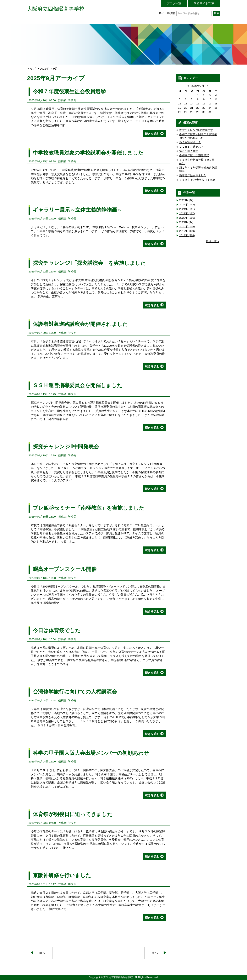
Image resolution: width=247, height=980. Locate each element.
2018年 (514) (187, 235)
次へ (155, 953)
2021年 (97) (186, 222)
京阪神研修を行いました (62, 875)
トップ (31, 68)
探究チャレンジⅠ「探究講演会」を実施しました (89, 263)
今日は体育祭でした (57, 630)
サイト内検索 (185, 13)
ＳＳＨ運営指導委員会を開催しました (78, 385)
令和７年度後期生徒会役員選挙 (69, 91)
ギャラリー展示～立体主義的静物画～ (77, 210)
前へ (42, 953)
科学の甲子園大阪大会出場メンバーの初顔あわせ (91, 753)
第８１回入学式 (189, 151)
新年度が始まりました (193, 175)
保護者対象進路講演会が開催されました (80, 324)
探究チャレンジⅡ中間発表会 (66, 447)
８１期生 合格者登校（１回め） (199, 180)
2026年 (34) (186, 200)
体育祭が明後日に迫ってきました (73, 814)
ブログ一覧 (174, 3)
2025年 (44, 68)
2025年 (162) (187, 205)
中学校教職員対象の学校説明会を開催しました (88, 153)
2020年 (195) (187, 227)
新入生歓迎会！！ (190, 142)
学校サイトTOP (204, 3)
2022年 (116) (187, 218)
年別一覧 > (212, 241)
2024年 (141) (187, 209)
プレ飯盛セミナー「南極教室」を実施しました (88, 508)
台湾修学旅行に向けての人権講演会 (75, 692)
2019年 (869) (187, 231)
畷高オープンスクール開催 (65, 569)
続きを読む (152, 134)
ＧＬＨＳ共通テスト (191, 147)
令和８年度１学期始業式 (194, 155)
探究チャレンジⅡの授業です (196, 130)
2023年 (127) (187, 213)
